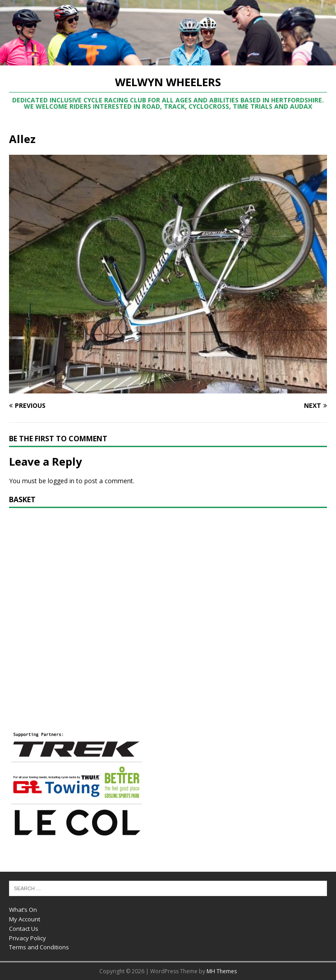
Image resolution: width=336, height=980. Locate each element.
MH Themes (222, 971)
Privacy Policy (28, 938)
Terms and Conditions (39, 947)
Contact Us (24, 929)
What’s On (23, 910)
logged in (61, 481)
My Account (25, 919)
